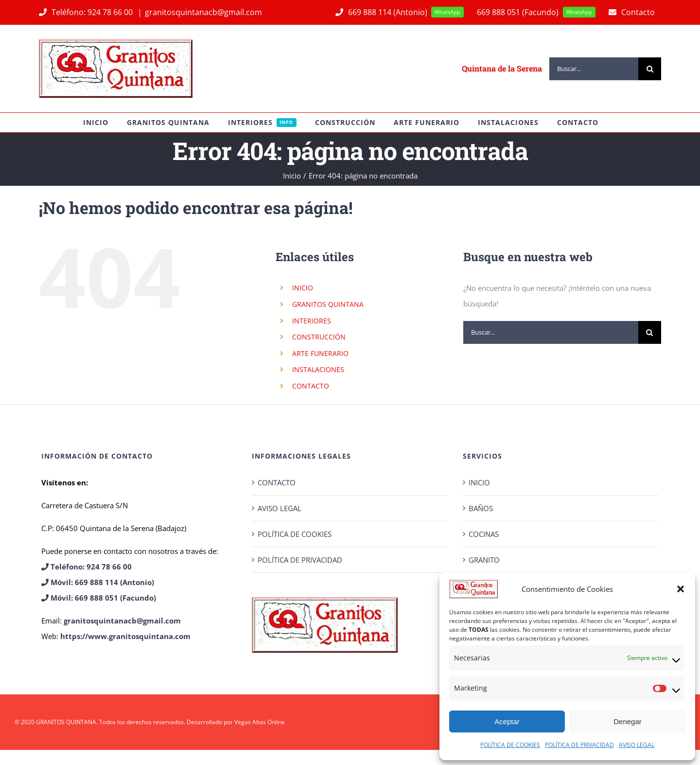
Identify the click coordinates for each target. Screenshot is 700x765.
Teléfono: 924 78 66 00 (87, 12)
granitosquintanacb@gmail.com (203, 12)
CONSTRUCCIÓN (319, 337)
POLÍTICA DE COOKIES (510, 745)
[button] (681, 589)
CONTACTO (311, 386)
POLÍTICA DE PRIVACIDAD (579, 745)
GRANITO (484, 560)
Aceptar (507, 721)
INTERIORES (312, 321)
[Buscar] (650, 69)
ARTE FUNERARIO (320, 353)
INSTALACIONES (318, 369)
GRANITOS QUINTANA (328, 304)
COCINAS (484, 534)
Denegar (628, 721)
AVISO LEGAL (637, 745)
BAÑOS (481, 508)
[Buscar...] (594, 69)
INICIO (303, 288)
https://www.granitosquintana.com (125, 636)
